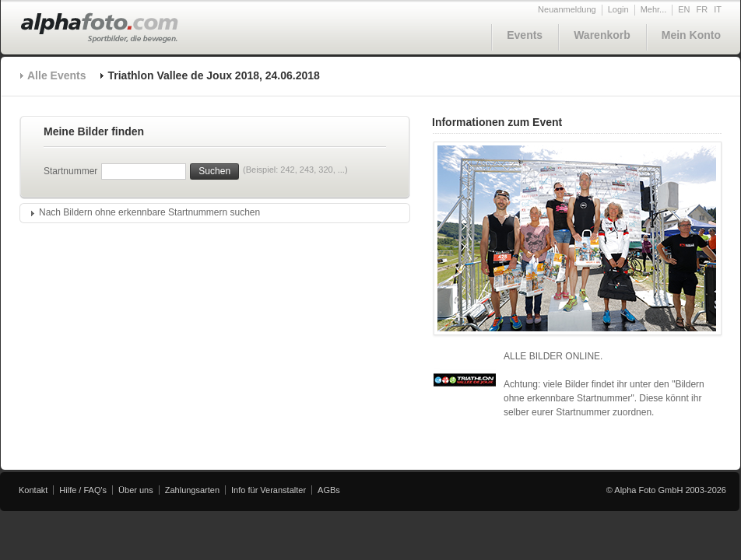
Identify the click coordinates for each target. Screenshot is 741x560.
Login (618, 9)
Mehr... (654, 9)
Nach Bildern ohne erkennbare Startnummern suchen (149, 212)
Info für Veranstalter (269, 490)
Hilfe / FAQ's (83, 490)
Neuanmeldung (567, 9)
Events (525, 35)
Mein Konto (691, 35)
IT (718, 9)
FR (702, 9)
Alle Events (56, 75)
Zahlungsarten (192, 490)
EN (684, 9)
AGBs (329, 490)
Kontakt (33, 490)
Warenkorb (602, 35)
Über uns (136, 490)
